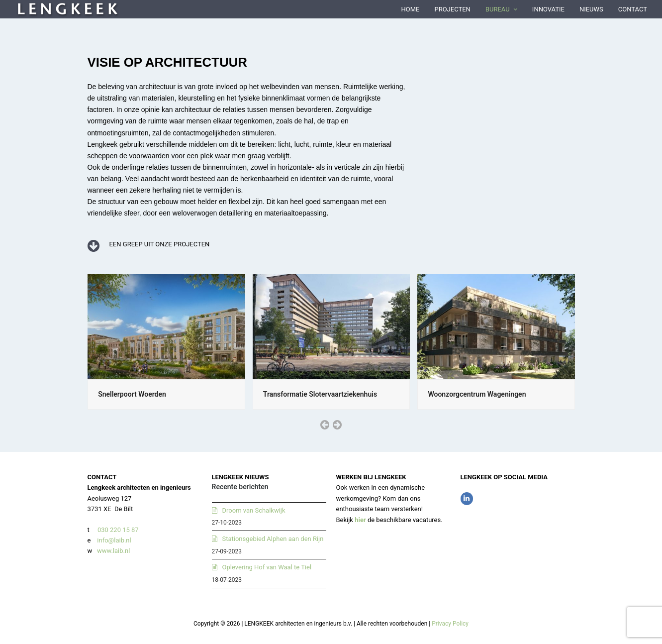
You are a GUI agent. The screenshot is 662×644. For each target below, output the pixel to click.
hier (360, 520)
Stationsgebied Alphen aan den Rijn (273, 539)
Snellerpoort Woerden (132, 394)
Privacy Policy (450, 624)
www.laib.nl (113, 551)
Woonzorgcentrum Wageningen (477, 394)
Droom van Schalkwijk (254, 510)
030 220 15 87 (118, 530)
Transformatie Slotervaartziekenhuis (320, 394)
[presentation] (325, 425)
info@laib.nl (114, 540)
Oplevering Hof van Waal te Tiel (267, 567)
